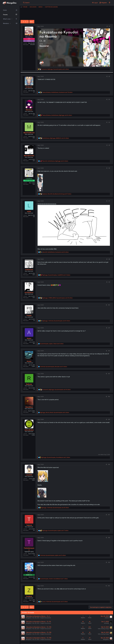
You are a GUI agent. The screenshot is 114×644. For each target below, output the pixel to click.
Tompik (29, 315)
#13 (109, 374)
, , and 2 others (56, 457)
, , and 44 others (56, 138)
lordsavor (29, 87)
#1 (109, 26)
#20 (109, 586)
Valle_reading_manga (103, 629)
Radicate (29, 384)
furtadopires (29, 292)
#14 (109, 397)
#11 (109, 328)
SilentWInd (29, 407)
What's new (7, 19)
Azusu (29, 338)
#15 (109, 419)
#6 (109, 168)
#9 (109, 282)
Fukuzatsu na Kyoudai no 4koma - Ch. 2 (38, 616)
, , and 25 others (56, 321)
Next (31, 22)
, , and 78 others (57, 92)
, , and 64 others (57, 115)
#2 (109, 76)
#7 (109, 201)
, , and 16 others (57, 390)
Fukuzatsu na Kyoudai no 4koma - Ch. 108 (39, 632)
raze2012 (29, 475)
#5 (109, 145)
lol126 (29, 211)
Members (6, 23)
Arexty (29, 361)
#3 (109, 99)
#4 (109, 122)
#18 (109, 538)
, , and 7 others (54, 579)
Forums (5, 15)
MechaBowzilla (29, 156)
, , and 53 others (56, 252)
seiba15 (107, 618)
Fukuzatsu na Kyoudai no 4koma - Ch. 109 (39, 627)
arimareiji (106, 623)
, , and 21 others (55, 602)
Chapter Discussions (46, 618)
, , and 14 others (53, 367)
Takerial (29, 525)
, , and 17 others (55, 531)
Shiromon (29, 110)
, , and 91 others (57, 194)
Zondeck (29, 596)
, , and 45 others (57, 298)
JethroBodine (29, 430)
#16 (109, 464)
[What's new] (110, 3)
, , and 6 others (55, 69)
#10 (109, 305)
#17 (109, 515)
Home (5, 10)
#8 (109, 259)
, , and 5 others (52, 344)
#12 (109, 351)
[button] (12, 19)
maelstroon (29, 270)
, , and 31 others (56, 275)
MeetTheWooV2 (29, 133)
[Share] (107, 26)
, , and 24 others (55, 161)
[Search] (26, 3)
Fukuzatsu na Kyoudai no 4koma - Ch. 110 (38, 622)
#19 (109, 562)
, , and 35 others (55, 508)
